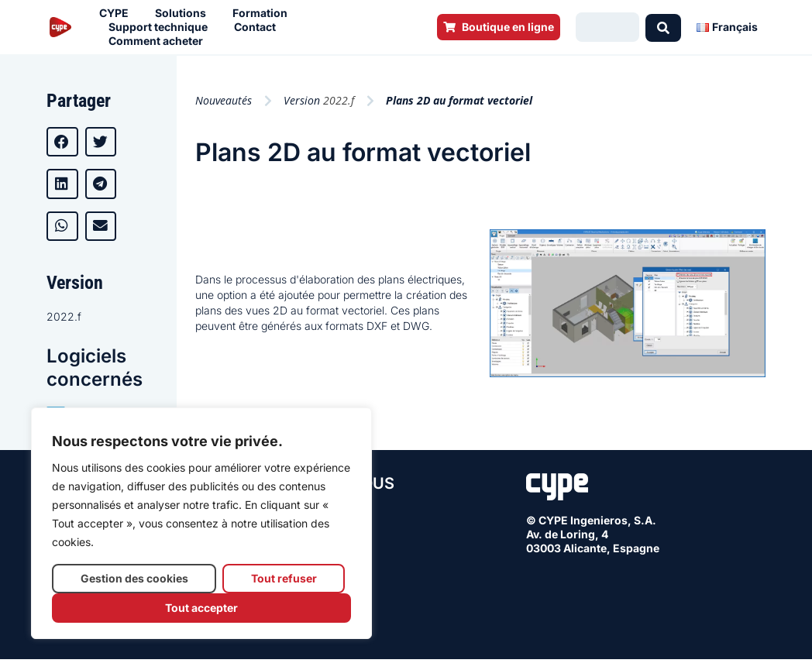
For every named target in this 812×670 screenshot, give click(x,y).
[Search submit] (663, 27)
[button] (62, 142)
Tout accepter (201, 608)
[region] (201, 523)
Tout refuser (284, 578)
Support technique (162, 27)
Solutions (184, 13)
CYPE (118, 13)
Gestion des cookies (134, 578)
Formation (264, 13)
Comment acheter (160, 41)
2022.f (64, 316)
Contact (259, 27)
